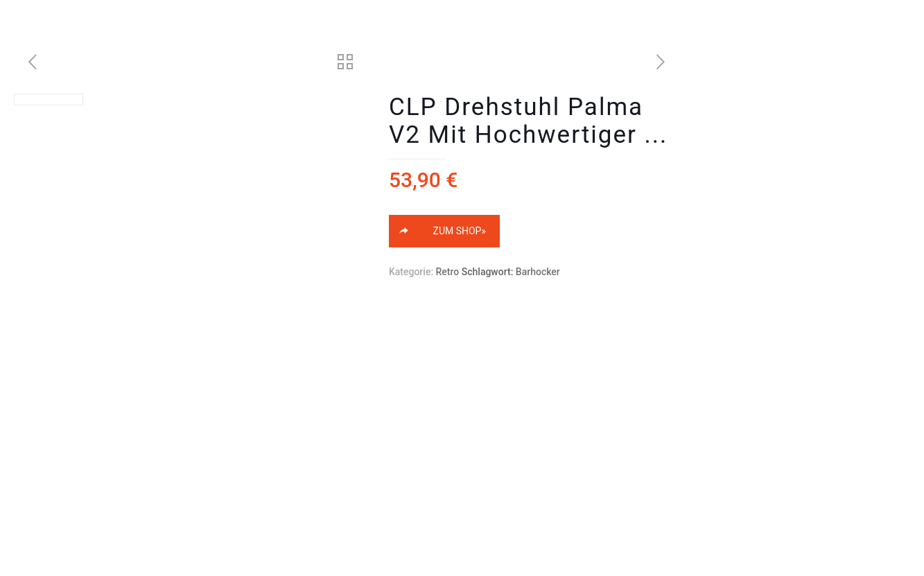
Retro (448, 272)
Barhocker (538, 272)
